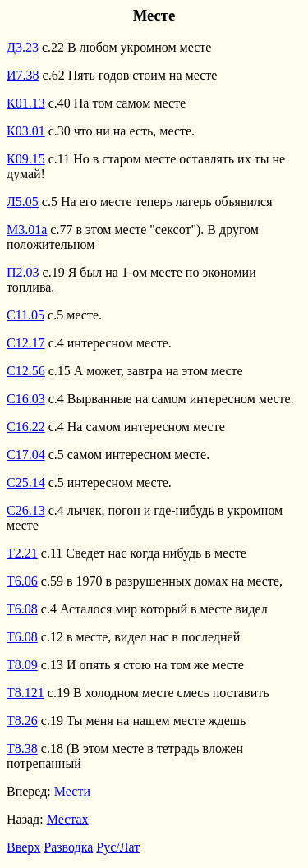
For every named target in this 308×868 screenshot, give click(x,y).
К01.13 (26, 103)
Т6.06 (22, 581)
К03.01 (26, 131)
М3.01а (27, 230)
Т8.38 (22, 749)
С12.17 (26, 343)
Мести (72, 791)
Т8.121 (25, 693)
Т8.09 (22, 665)
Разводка (68, 847)
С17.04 (26, 455)
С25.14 (26, 482)
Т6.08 (22, 609)
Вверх (23, 847)
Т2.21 (22, 553)
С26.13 (26, 510)
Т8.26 (22, 721)
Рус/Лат (118, 847)
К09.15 (26, 159)
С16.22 (26, 427)
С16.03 (26, 399)
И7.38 (23, 75)
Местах (68, 819)
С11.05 (25, 315)
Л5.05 (23, 202)
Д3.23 (23, 47)
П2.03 (23, 272)
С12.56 (26, 371)
